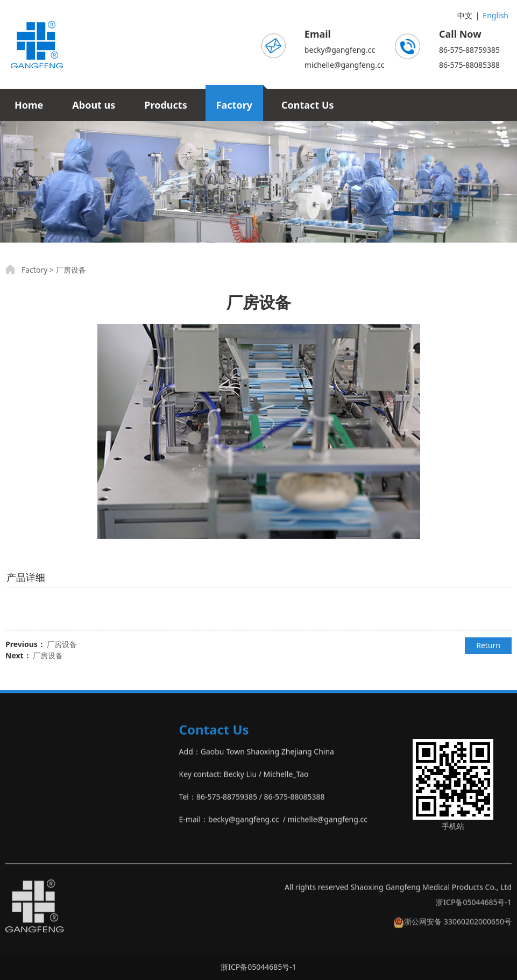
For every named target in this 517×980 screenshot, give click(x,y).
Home (29, 105)
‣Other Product (32, 851)
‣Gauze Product (33, 760)
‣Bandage (23, 783)
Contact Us (308, 105)
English (495, 15)
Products (165, 105)
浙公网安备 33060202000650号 (452, 930)
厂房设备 (62, 644)
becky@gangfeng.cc (340, 50)
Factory (234, 105)
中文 (465, 15)
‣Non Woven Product (42, 828)
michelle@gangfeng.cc (345, 65)
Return (488, 645)
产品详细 (26, 577)
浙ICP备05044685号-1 (474, 911)
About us (94, 105)
